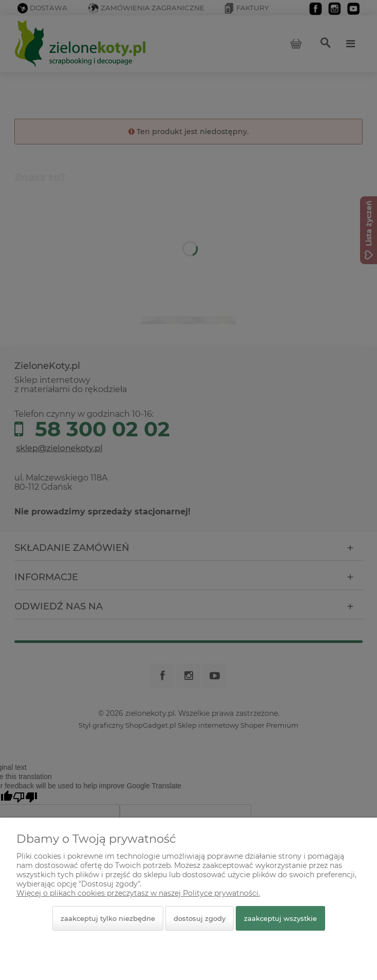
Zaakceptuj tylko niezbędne (108, 918)
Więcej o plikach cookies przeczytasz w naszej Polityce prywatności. (138, 893)
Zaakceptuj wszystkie (280, 918)
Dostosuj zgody (200, 918)
